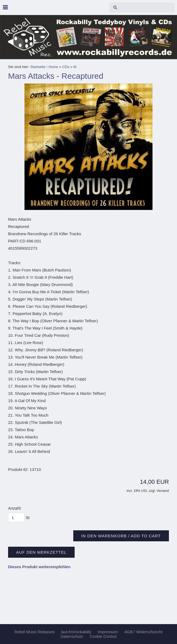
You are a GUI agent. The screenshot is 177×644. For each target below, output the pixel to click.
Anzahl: (15, 508)
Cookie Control (103, 636)
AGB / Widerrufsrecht (143, 632)
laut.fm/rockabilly (76, 632)
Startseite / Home (44, 67)
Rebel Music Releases (35, 632)
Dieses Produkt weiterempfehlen (39, 567)
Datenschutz (72, 636)
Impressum (108, 632)
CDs (66, 67)
